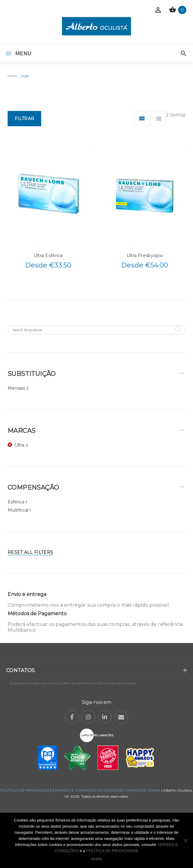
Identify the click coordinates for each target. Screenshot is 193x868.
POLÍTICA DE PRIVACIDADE (26, 790)
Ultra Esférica (48, 256)
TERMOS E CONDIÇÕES (77, 790)
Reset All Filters (30, 552)
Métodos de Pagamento (37, 614)
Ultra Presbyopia (145, 256)
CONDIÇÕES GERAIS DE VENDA (131, 790)
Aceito (96, 859)
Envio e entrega (27, 594)
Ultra (20, 445)
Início (12, 76)
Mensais (16, 388)
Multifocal (18, 510)
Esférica (16, 502)
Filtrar (24, 119)
